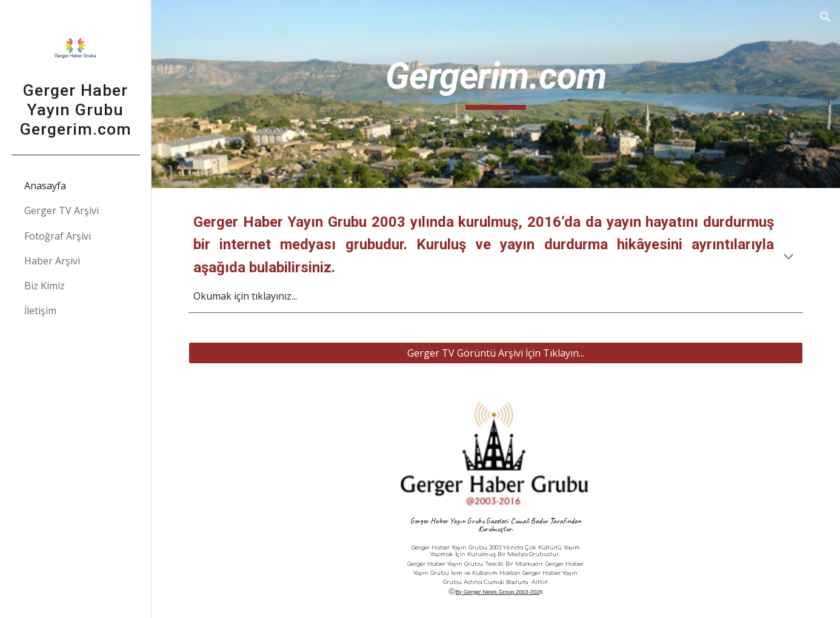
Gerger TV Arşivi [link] (62, 210)
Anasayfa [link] (45, 186)
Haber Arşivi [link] (52, 261)
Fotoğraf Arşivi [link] (58, 236)
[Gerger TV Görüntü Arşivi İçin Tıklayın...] (496, 353)
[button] (825, 17)
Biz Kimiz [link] (45, 286)
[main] (496, 94)
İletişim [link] (40, 311)
